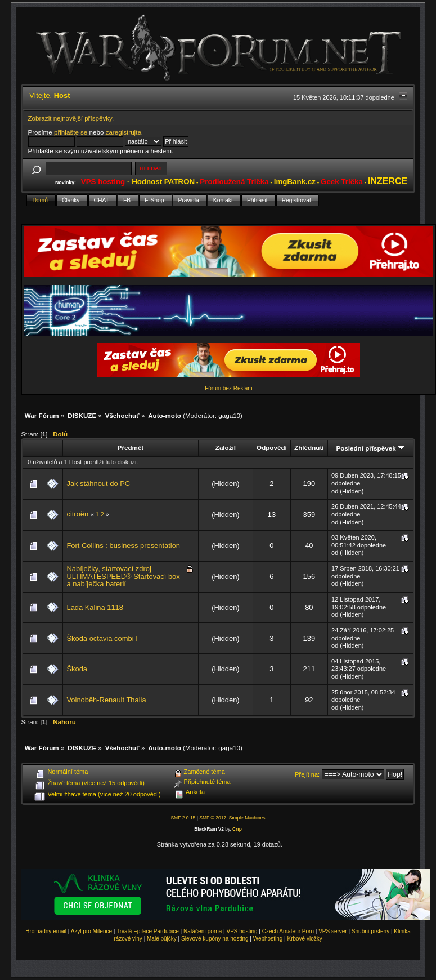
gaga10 (229, 415)
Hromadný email (46, 931)
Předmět (131, 447)
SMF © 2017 (213, 818)
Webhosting (268, 939)
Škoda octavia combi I (102, 638)
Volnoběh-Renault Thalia (106, 700)
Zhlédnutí (309, 447)
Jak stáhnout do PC (98, 484)
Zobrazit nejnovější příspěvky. (71, 118)
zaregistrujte (123, 132)
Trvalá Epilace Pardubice (148, 931)
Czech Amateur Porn (288, 931)
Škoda (77, 669)
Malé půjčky (162, 939)
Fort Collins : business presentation (123, 545)
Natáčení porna (203, 931)
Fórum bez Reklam (228, 388)
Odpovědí (272, 447)
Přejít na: (307, 774)
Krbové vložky (304, 939)
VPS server (333, 931)
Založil (226, 447)
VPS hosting (242, 931)
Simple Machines (247, 818)
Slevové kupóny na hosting (215, 939)
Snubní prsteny (370, 931)
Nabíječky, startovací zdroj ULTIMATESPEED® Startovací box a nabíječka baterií (123, 576)
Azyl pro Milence (91, 931)
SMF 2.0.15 (183, 818)
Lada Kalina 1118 (95, 607)
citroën (77, 514)
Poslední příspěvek (370, 448)
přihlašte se (71, 132)
